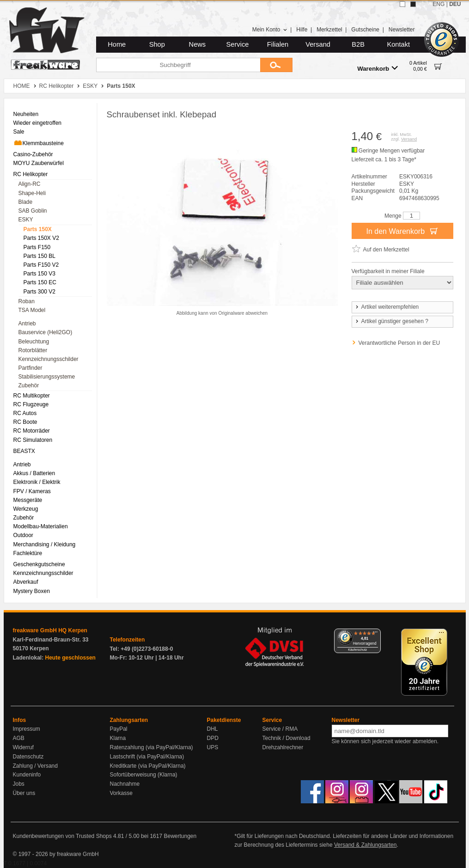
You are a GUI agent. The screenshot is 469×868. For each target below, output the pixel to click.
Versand (318, 44)
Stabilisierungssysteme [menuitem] (47, 377)
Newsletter (402, 30)
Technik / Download (286, 738)
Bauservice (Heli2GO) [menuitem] (46, 332)
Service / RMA (280, 729)
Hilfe (302, 30)
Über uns (24, 793)
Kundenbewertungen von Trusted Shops (62, 836)
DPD (213, 738)
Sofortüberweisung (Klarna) (144, 775)
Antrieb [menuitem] (27, 324)
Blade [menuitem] (26, 202)
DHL (213, 729)
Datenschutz (28, 757)
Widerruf (23, 747)
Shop (157, 44)
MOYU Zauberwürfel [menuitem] (39, 163)
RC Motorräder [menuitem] (32, 431)
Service (238, 44)
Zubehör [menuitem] (29, 385)
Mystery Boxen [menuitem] (32, 591)
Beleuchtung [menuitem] (34, 342)
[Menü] (375, 634)
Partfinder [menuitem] (30, 368)
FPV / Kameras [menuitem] (32, 491)
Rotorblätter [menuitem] (33, 350)
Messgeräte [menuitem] (28, 500)
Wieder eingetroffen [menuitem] (38, 123)
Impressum (27, 729)
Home (117, 44)
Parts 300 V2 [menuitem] (40, 292)
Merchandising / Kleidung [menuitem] (45, 544)
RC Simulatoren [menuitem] (33, 440)
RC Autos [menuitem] (25, 413)
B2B (358, 44)
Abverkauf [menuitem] (26, 582)
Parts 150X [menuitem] (38, 229)
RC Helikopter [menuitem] (31, 174)
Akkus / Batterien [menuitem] (34, 473)
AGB (19, 738)
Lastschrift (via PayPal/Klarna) (147, 757)
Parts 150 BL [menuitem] (40, 256)
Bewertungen (180, 836)
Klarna (118, 738)
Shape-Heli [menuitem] (32, 193)
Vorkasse (121, 793)
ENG (439, 4)
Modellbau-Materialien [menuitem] (41, 526)
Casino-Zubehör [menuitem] (33, 154)
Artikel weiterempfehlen (387, 307)
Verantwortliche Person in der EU (399, 343)
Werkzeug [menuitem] (26, 509)
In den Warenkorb (402, 231)
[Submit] (276, 65)
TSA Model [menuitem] (32, 310)
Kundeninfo (27, 775)
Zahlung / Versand (35, 766)
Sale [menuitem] (19, 132)
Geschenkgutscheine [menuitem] (39, 564)
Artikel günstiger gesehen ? (391, 321)
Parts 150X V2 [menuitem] (41, 238)
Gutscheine (365, 30)
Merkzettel (329, 30)
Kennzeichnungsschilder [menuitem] (49, 359)
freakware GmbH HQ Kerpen (50, 630)
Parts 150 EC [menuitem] (40, 282)
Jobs (19, 784)
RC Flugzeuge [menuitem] (31, 404)
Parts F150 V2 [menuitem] (41, 265)
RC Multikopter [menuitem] (32, 396)
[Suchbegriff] (178, 65)
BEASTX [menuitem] (24, 451)
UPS (213, 747)
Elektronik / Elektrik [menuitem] (37, 482)
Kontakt (398, 44)
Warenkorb (378, 68)
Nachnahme (125, 784)
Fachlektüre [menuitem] (28, 553)
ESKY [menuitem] (26, 220)
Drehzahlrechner (283, 747)
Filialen (278, 44)
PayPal (119, 729)
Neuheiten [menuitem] (26, 114)
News (198, 44)
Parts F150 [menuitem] (37, 247)
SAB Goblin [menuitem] (33, 211)
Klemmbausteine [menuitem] (39, 143)
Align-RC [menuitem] (30, 184)
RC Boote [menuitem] (25, 422)
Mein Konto (270, 30)
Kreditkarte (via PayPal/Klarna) (148, 766)
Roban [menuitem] (27, 301)
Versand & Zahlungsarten (365, 845)
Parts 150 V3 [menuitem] (40, 274)
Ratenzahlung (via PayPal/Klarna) (152, 747)
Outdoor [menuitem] (23, 535)
